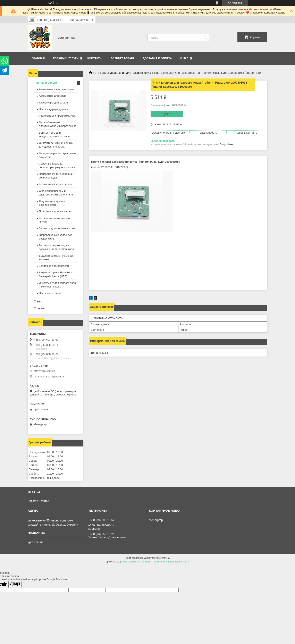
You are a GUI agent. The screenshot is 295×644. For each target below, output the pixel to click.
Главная (38, 58)
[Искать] (205, 38)
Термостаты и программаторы (58, 116)
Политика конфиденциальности (171, 562)
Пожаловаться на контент (136, 562)
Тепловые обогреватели (54, 266)
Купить (167, 114)
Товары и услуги (66, 58)
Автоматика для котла (53, 96)
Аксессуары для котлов (53, 103)
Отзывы (39, 308)
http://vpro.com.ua (44, 371)
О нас (184, 58)
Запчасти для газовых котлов (57, 228)
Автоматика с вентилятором (56, 89)
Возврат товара (122, 58)
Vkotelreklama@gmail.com (49, 377)
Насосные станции (50, 293)
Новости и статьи (38, 501)
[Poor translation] (15, 584)
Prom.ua (165, 558)
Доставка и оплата (157, 58)
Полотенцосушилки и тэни (55, 211)
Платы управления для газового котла (126, 73)
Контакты (95, 58)
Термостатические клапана (56, 184)
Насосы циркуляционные (54, 109)
